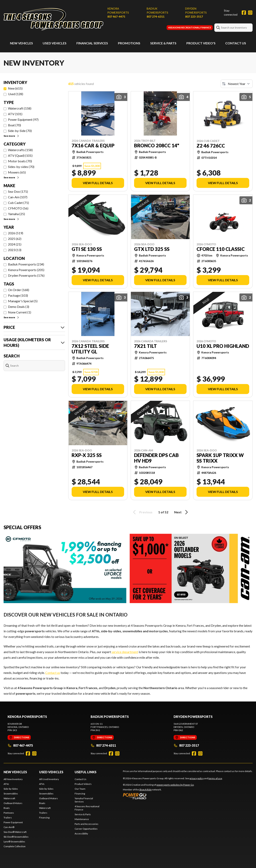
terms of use (215, 778)
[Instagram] (250, 13)
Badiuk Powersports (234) (26, 264)
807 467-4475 (116, 16)
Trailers (8, 818)
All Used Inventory (49, 779)
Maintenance (82, 819)
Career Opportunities (86, 829)
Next (182, 512)
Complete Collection (15, 846)
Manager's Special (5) (23, 301)
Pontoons (9, 813)
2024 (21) (15, 244)
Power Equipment (13, 822)
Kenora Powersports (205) (26, 270)
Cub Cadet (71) (18, 203)
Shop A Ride (145, 790)
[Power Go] (159, 796)
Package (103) (18, 295)
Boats (7, 808)
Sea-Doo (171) (18, 191)
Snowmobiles (11, 794)
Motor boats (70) (20, 161)
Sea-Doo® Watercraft (15, 832)
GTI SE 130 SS (87, 249)
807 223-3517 (194, 16)
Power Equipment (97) (23, 119)
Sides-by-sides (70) (21, 167)
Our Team (80, 789)
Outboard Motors (13, 803)
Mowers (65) (17, 172)
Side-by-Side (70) (20, 131)
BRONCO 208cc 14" (157, 146)
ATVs (6, 784)
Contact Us (236, 43)
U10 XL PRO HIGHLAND (223, 346)
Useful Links (85, 772)
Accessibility (81, 834)
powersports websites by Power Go (175, 785)
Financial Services (92, 43)
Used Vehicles (55, 43)
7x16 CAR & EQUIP (93, 146)
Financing (44, 818)
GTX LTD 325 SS (152, 249)
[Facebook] (244, 13)
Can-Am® (9, 827)
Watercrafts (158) (20, 150)
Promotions (129, 43)
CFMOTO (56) (18, 208)
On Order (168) (19, 290)
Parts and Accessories (86, 824)
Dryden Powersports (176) (26, 275)
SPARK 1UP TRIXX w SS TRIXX (220, 458)
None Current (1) (20, 312)
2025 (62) (15, 239)
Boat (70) (14, 125)
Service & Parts (163, 43)
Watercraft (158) (20, 108)
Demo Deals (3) (19, 307)
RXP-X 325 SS (87, 455)
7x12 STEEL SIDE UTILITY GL (90, 349)
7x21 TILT (145, 346)
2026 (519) (16, 233)
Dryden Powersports (196, 10)
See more (11, 136)
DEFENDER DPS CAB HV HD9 (156, 458)
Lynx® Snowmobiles (14, 842)
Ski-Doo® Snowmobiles (16, 837)
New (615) (15, 88)
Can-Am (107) (18, 197)
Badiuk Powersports (157, 10)
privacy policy (197, 778)
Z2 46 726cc (211, 146)
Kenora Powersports (118, 10)
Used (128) (16, 94)
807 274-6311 (156, 16)
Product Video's (201, 43)
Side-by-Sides (11, 789)
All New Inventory (13, 779)
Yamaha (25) (16, 214)
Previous (142, 512)
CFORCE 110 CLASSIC (221, 249)
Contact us (53, 673)
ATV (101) (15, 114)
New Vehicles (21, 43)
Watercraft (9, 798)
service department (125, 652)
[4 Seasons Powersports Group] (53, 19)
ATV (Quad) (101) (20, 155)
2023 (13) (15, 250)
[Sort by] (237, 84)
